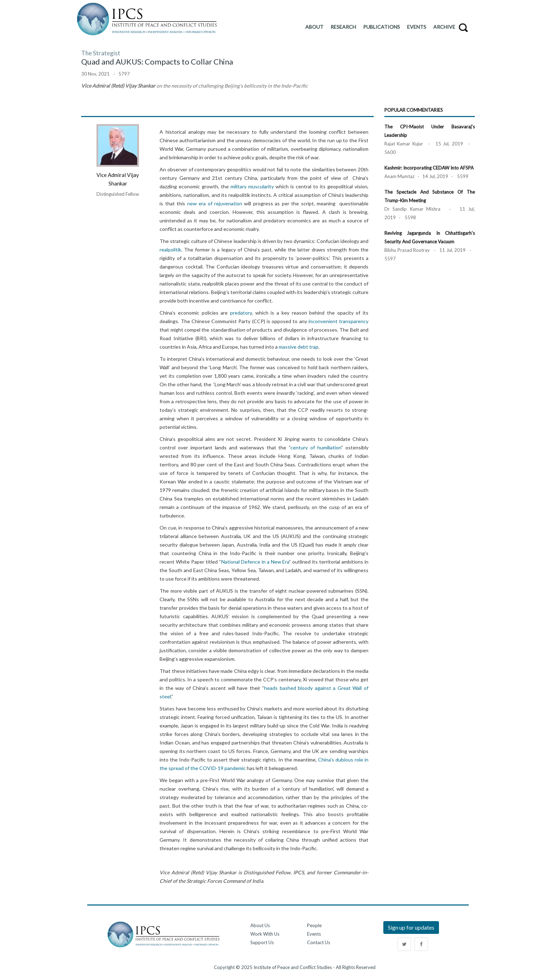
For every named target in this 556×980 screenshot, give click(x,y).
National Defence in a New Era (255, 562)
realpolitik (170, 250)
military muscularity (252, 186)
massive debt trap (299, 347)
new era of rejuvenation (215, 203)
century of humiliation (316, 447)
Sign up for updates (411, 927)
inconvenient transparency (338, 321)
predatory (241, 313)
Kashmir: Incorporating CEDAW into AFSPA (429, 168)
